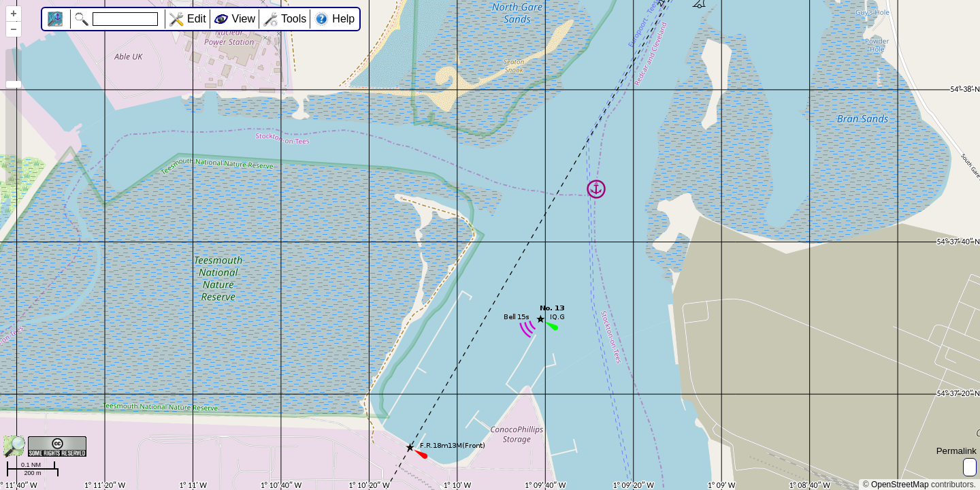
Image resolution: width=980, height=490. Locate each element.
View (244, 19)
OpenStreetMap (900, 485)
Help (343, 19)
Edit (197, 19)
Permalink (957, 451)
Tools (294, 19)
